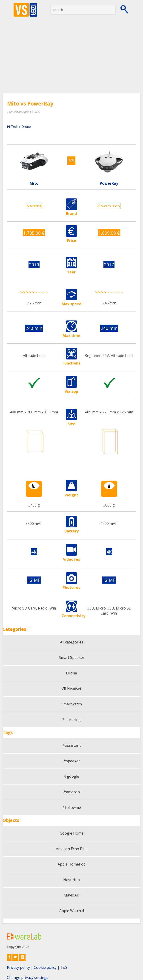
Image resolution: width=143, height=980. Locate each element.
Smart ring (71, 720)
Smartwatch (72, 704)
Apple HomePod (72, 864)
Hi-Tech (13, 127)
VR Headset (71, 689)
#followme (72, 807)
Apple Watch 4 (72, 911)
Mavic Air (71, 895)
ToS (64, 967)
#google (72, 776)
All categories (72, 642)
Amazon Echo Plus (72, 849)
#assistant (71, 745)
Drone (26, 127)
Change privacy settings (28, 977)
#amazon (71, 792)
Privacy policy (18, 967)
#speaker (72, 761)
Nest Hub (71, 880)
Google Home (72, 833)
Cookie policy (45, 967)
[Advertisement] (71, 59)
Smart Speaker (72, 657)
